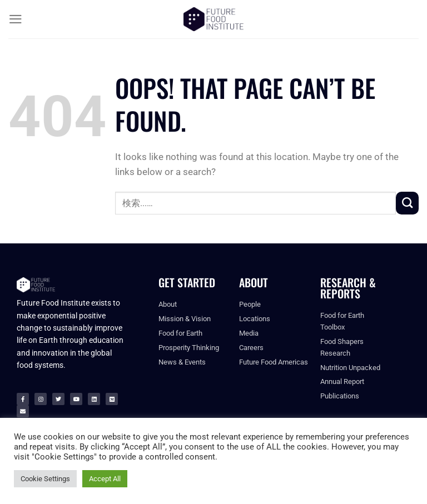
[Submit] (407, 203)
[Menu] (16, 19)
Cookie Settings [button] (45, 479)
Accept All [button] (105, 479)
